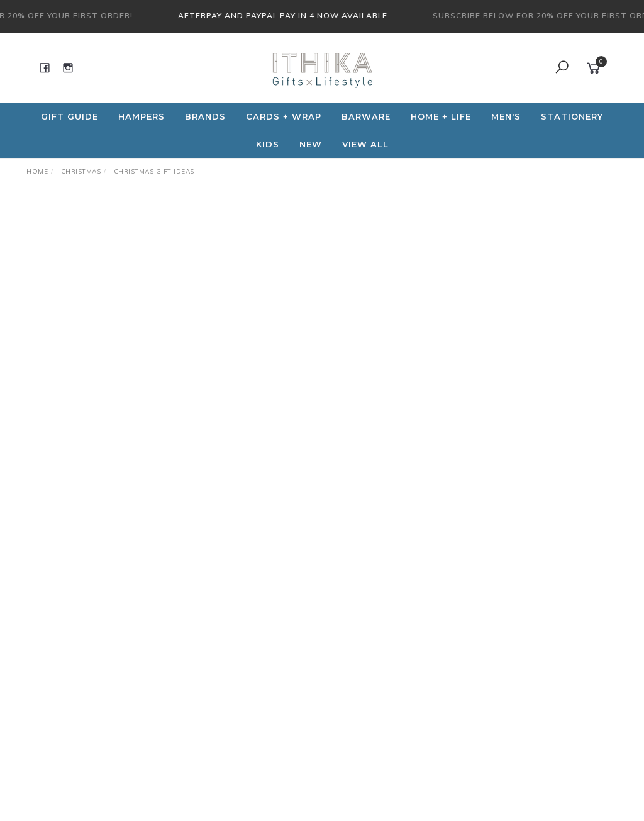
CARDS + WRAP (284, 116)
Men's (506, 116)
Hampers (142, 116)
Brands (205, 116)
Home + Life (441, 116)
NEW (311, 144)
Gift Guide (69, 116)
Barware (366, 116)
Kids (268, 144)
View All (365, 144)
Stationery (572, 116)
